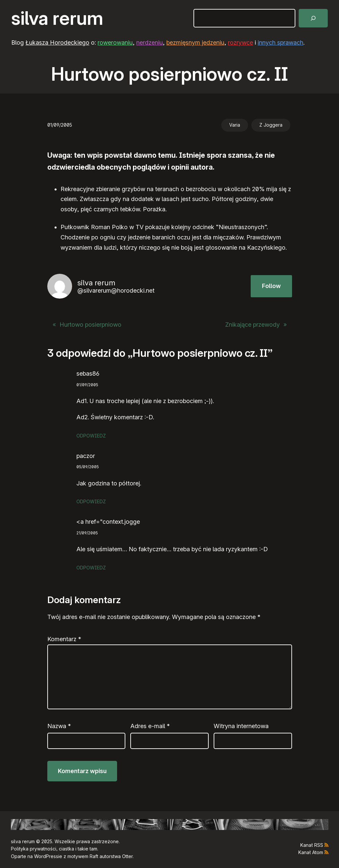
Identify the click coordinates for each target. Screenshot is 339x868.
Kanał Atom (311, 852)
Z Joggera (271, 125)
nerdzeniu (149, 42)
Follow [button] (271, 286)
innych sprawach (280, 42)
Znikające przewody (253, 325)
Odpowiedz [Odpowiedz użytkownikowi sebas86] (91, 436)
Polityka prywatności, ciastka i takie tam (54, 849)
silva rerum (57, 18)
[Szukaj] (313, 18)
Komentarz (64, 639)
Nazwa (59, 726)
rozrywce (240, 42)
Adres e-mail (150, 726)
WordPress (46, 856)
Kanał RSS (312, 845)
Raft (94, 856)
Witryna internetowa (241, 726)
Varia (235, 125)
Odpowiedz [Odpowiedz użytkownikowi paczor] (91, 501)
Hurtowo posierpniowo (90, 325)
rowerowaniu (115, 42)
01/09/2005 (87, 385)
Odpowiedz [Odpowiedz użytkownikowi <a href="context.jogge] (91, 568)
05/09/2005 (88, 467)
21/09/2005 (87, 533)
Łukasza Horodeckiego (57, 42)
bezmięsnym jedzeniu (195, 42)
